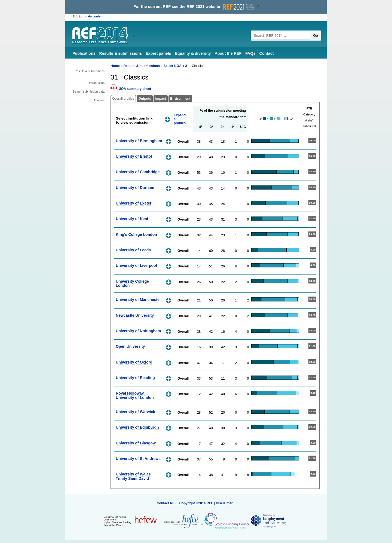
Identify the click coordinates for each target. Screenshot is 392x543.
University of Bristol (134, 156)
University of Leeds (133, 250)
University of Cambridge (138, 172)
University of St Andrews (138, 459)
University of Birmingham (139, 141)
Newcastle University (135, 315)
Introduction (97, 83)
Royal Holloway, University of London (135, 395)
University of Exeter (134, 203)
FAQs (250, 53)
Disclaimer (224, 503)
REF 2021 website (221, 7)
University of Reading (135, 378)
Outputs (145, 99)
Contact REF (167, 503)
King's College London (136, 234)
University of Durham (135, 188)
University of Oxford (134, 362)
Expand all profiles (180, 119)
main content (94, 16)
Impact (160, 99)
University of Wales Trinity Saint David (133, 476)
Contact (266, 53)
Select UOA (173, 66)
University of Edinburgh (137, 427)
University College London (132, 283)
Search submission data (89, 91)
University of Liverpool (136, 266)
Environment (180, 99)
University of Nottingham (138, 331)
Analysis (99, 100)
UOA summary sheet (135, 89)
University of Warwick (135, 412)
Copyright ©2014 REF (197, 503)
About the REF (228, 53)
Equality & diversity (193, 53)
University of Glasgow (136, 443)
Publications (84, 53)
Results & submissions (121, 53)
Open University (130, 346)
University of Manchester (138, 300)
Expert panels (158, 53)
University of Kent (132, 219)
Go (316, 36)
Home (115, 66)
